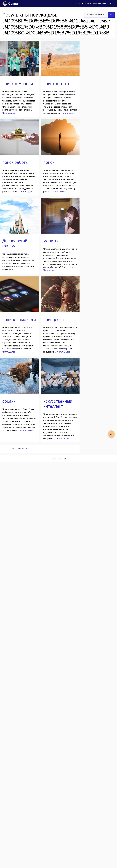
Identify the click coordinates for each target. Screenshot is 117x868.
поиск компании (18, 84)
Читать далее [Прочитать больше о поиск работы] (28, 192)
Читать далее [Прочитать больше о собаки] (26, 430)
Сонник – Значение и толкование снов (90, 4)
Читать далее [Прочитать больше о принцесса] (64, 352)
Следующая (23, 449)
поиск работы (15, 162)
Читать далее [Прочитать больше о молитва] (50, 270)
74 (13, 449)
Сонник (14, 4)
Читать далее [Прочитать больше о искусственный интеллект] (64, 439)
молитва (51, 241)
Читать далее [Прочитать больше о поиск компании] (9, 113)
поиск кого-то (56, 84)
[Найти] (111, 15)
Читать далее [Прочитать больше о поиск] (58, 192)
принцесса (54, 320)
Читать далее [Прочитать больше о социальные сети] (9, 352)
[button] (111, 4)
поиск (49, 162)
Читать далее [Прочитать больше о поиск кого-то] (68, 113)
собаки (9, 401)
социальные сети (19, 320)
